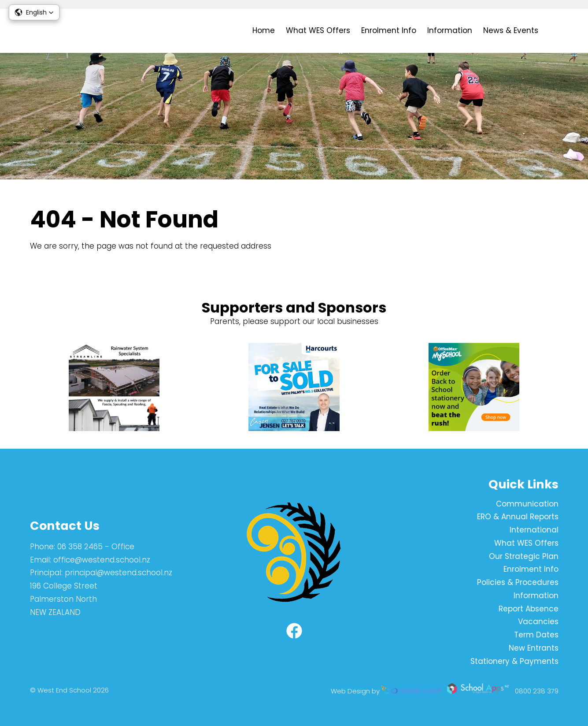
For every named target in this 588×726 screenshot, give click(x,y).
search (554, 31)
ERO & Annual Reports (518, 517)
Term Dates (536, 635)
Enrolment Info (389, 30)
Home (264, 30)
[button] (34, 12)
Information (450, 30)
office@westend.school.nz (102, 560)
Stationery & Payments (514, 661)
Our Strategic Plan (524, 556)
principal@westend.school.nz (118, 573)
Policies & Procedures (518, 582)
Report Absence (529, 609)
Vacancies (538, 622)
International (534, 530)
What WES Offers (318, 30)
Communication (527, 504)
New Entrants (534, 648)
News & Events (511, 30)
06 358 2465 (80, 547)
